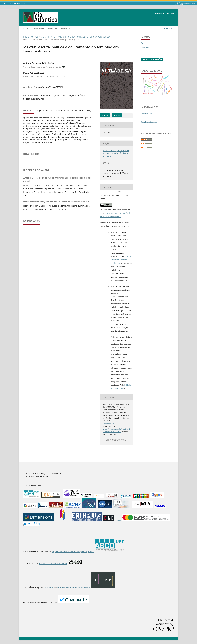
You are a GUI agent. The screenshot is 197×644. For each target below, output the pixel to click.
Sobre (65, 28)
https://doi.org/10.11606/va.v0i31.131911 (46, 87)
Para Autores (146, 118)
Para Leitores (147, 114)
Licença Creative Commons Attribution (121, 260)
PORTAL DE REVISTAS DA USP (14, 4)
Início (26, 37)
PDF (106, 115)
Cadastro (160, 13)
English (144, 43)
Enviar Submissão (152, 59)
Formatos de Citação (115, 440)
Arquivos (39, 28)
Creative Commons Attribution (53, 564)
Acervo (35, 37)
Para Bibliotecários (149, 122)
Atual (26, 28)
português (146, 47)
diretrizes (49, 587)
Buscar (167, 28)
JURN (118, 520)
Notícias (52, 28)
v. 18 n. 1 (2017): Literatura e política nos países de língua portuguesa (75, 37)
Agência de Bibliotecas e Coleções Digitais (72, 552)
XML (118, 115)
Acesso (170, 13)
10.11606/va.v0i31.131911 (113, 423)
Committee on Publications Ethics (73, 587)
